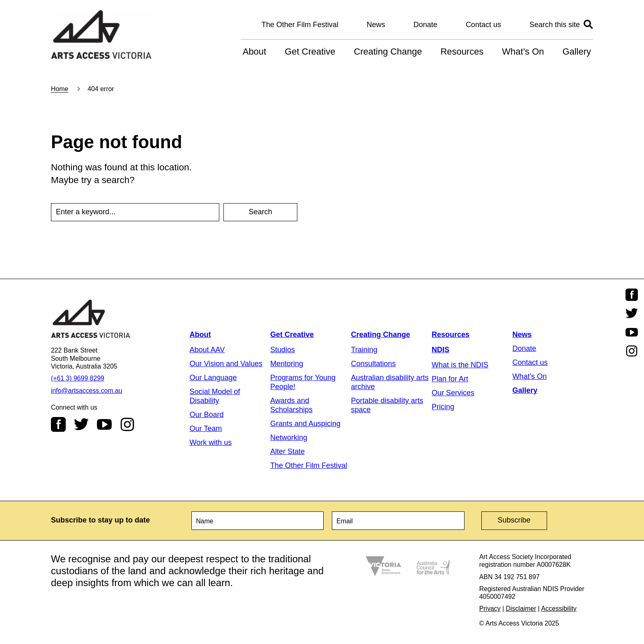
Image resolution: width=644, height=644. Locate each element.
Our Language (213, 378)
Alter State (287, 451)
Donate (425, 25)
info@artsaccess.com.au (87, 391)
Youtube (104, 424)
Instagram (127, 424)
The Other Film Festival (300, 25)
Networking (289, 438)
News (376, 25)
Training (364, 350)
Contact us (483, 25)
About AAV (207, 350)
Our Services (453, 393)
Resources (462, 52)
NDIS (440, 350)
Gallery (577, 52)
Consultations (374, 364)
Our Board (207, 415)
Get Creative (310, 52)
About (254, 52)
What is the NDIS (460, 365)
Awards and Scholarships (291, 405)
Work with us (211, 442)
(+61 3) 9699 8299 (78, 378)
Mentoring (287, 364)
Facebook (58, 424)
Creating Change (388, 52)
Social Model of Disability (215, 396)
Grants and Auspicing (305, 424)
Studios (283, 350)
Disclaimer (521, 608)
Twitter (81, 424)
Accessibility (559, 608)
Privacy (490, 608)
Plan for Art (450, 379)
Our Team (206, 429)
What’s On (523, 52)
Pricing (443, 407)
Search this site (555, 25)
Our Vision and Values (226, 364)
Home (60, 89)
